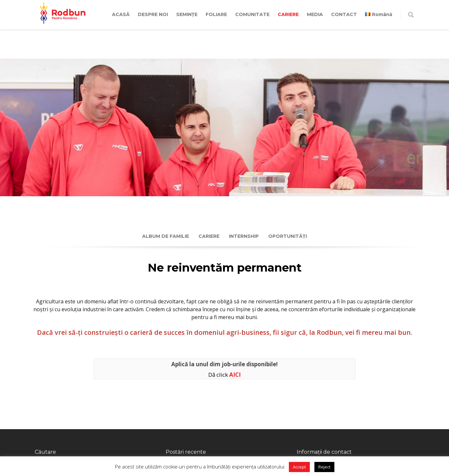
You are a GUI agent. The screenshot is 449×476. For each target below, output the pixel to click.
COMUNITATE (252, 14)
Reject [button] (324, 467)
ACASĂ (121, 14)
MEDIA (315, 14)
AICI (235, 375)
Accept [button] (299, 467)
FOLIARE (216, 14)
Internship (244, 236)
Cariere (209, 236)
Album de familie (166, 236)
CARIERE (288, 14)
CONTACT (344, 14)
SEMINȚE (187, 14)
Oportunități (288, 236)
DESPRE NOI (153, 14)
